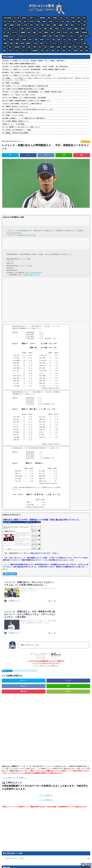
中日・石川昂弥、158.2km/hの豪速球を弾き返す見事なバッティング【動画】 (23, 88)
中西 (67, 18)
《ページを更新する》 (46, 795)
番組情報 (42, 18)
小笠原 (50, 21)
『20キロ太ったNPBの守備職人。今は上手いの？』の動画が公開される (22, 103)
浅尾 (85, 43)
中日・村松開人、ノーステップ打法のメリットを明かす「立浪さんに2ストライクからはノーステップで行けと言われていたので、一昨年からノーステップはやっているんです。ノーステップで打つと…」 (45, 79)
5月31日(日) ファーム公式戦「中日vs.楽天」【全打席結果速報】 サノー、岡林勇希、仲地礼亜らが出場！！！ (33, 91)
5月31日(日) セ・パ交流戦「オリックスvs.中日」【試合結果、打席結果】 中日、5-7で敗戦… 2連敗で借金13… (34, 60)
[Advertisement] (31, 726)
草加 (31, 25)
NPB (10, 47)
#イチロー (72, 230)
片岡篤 (5, 43)
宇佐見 (57, 29)
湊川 (87, 50)
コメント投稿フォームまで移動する (14, 777)
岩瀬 (22, 43)
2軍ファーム (33, 18)
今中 (48, 39)
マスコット (70, 43)
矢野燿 (52, 47)
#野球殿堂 (80, 230)
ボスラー (55, 43)
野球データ (65, 36)
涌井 (79, 21)
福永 (25, 21)
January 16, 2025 (30, 235)
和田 (30, 39)
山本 (40, 29)
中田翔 (38, 21)
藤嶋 (55, 25)
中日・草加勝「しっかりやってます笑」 (13, 115)
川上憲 (11, 39)
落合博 (69, 29)
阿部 (53, 50)
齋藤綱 (23, 32)
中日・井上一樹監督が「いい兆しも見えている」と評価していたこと (21, 126)
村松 (20, 21)
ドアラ (78, 25)
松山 (84, 18)
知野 (51, 29)
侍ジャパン (74, 36)
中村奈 (58, 32)
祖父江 (49, 25)
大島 (85, 21)
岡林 (14, 21)
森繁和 (28, 43)
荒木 (5, 39)
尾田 (85, 25)
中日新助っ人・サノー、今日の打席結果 (13, 124)
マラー (47, 43)
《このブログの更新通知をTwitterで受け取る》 (46, 663)
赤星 (81, 50)
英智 (29, 47)
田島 (64, 50)
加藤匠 (76, 29)
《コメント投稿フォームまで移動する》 (46, 665)
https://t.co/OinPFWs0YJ (14, 232)
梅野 (45, 29)
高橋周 (12, 25)
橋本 (72, 25)
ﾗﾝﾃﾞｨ (62, 43)
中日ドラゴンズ (24, 36)
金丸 (61, 18)
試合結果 (85, 32)
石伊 (40, 32)
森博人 (76, 39)
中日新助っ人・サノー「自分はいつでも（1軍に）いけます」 (19, 94)
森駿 (35, 32)
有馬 (52, 32)
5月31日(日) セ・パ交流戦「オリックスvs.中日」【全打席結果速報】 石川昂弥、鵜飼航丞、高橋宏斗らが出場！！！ (35, 69)
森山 (70, 39)
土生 (64, 39)
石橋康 (61, 25)
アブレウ (78, 43)
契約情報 (6, 36)
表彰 (30, 670)
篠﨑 (70, 47)
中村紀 (57, 36)
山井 (69, 50)
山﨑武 (24, 39)
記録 (36, 670)
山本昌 (17, 39)
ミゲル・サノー (25, 50)
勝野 (67, 25)
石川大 (11, 50)
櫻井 (65, 47)
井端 (81, 36)
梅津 (74, 21)
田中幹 (31, 21)
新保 (81, 47)
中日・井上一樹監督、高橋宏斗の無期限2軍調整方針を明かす (19, 63)
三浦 (71, 32)
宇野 (35, 47)
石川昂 (73, 18)
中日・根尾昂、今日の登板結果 (11, 82)
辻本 (63, 21)
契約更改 (35, 50)
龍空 (68, 21)
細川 (79, 18)
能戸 (76, 47)
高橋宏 (55, 18)
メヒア (16, 29)
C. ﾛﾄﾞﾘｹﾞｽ (15, 32)
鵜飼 (44, 21)
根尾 (49, 18)
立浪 (5, 21)
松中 (40, 47)
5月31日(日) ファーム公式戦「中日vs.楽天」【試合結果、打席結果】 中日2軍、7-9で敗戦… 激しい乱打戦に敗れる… (36, 66)
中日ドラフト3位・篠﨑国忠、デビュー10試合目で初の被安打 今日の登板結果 (24, 97)
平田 (42, 50)
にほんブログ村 (41, 657)
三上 (17, 50)
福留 (11, 43)
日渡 (53, 39)
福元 (29, 32)
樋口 (50, 36)
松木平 (28, 29)
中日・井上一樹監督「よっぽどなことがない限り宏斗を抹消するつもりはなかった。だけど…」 (29, 109)
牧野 (5, 50)
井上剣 (65, 32)
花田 (87, 47)
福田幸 (83, 29)
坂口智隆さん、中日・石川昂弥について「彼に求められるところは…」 (22, 72)
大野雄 (5, 25)
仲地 (37, 25)
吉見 (87, 36)
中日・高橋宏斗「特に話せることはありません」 (16, 106)
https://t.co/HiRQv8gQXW (33, 272)
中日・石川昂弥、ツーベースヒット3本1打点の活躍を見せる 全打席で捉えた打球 (25, 85)
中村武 (42, 39)
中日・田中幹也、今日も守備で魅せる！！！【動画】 (17, 129)
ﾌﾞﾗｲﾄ (57, 21)
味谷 (82, 39)
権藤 (17, 43)
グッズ (33, 36)
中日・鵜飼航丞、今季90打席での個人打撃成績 (15, 132)
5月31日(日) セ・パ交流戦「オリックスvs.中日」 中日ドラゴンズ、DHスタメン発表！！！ (28, 75)
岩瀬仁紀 (17, 670)
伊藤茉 (77, 32)
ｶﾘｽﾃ (63, 29)
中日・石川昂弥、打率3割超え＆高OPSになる (15, 112)
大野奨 (75, 50)
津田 (42, 25)
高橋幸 (46, 32)
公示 (5, 47)
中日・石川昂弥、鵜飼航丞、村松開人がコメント (16, 121)
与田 (46, 47)
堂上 (58, 50)
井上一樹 (17, 18)
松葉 (22, 29)
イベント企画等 (42, 36)
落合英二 (25, 18)
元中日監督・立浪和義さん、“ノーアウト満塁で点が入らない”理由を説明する (24, 118)
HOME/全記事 (7, 18)
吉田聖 (58, 47)
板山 (10, 29)
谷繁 (36, 39)
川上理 (35, 43)
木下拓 (25, 25)
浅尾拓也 (24, 670)
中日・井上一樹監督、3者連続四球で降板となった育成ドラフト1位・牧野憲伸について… (27, 100)
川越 (41, 43)
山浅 (34, 29)
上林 (5, 29)
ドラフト (14, 36)
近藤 (59, 39)
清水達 (19, 25)
